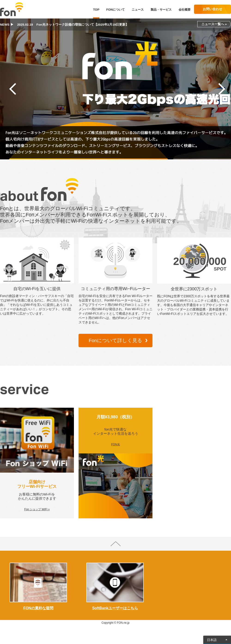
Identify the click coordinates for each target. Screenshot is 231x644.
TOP (96, 10)
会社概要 (185, 10)
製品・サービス (161, 10)
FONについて (115, 10)
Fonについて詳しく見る (115, 340)
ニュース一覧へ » (214, 24)
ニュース (138, 10)
